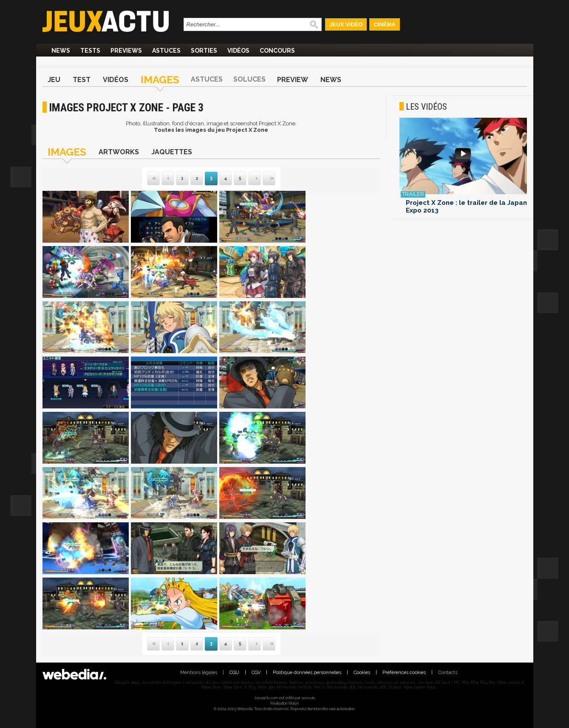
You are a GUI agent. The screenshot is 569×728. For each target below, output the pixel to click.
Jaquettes (172, 152)
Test (82, 80)
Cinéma (384, 24)
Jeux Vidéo (346, 24)
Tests (90, 51)
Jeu (54, 80)
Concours (277, 51)
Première (153, 179)
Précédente (168, 179)
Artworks (119, 152)
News (61, 51)
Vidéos (238, 51)
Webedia (308, 698)
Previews (126, 51)
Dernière (263, 179)
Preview (293, 80)
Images (160, 80)
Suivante (249, 179)
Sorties (204, 51)
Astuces (166, 51)
